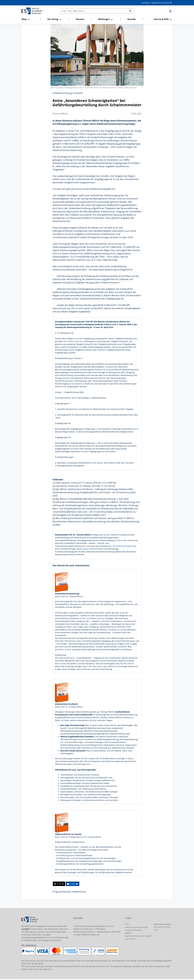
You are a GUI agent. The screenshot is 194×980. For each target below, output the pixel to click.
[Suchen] (94, 11)
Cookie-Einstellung (133, 930)
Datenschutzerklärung (135, 927)
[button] (30, 19)
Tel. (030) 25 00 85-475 (162, 928)
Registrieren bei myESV (161, 3)
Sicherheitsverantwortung (124, 546)
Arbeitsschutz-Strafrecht (87, 549)
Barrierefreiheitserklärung (137, 936)
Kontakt (132, 19)
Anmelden (146, 3)
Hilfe (127, 924)
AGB (127, 933)
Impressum (130, 939)
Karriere (80, 19)
